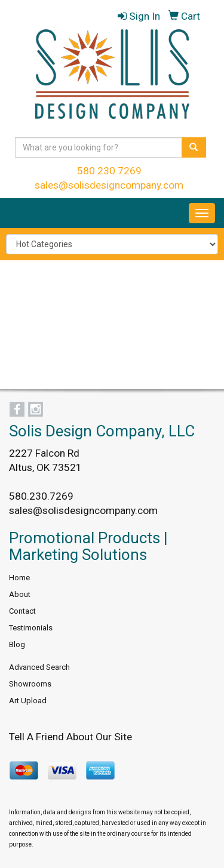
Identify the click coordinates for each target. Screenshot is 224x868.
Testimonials (31, 628)
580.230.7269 (109, 171)
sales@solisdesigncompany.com (109, 185)
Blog (17, 644)
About (20, 594)
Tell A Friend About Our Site (70, 737)
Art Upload (28, 701)
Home (19, 578)
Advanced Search (39, 667)
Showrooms (30, 684)
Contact (22, 611)
